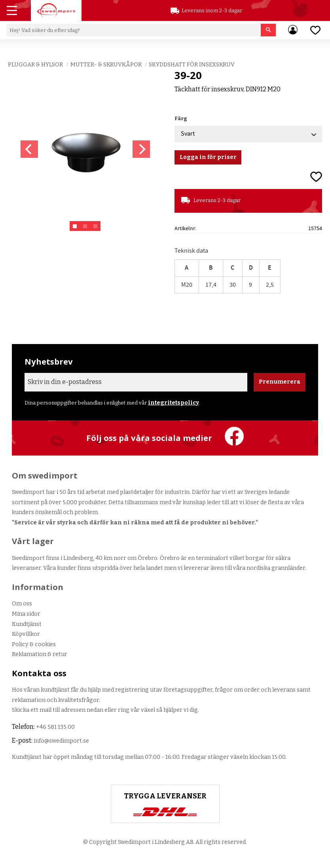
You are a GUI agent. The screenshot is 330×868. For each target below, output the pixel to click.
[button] (13, 11)
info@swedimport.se (61, 741)
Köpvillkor (26, 634)
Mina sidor (26, 614)
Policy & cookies (34, 644)
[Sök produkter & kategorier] (134, 30)
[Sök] (268, 30)
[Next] (141, 149)
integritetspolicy (174, 403)
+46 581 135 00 (55, 727)
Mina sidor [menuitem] (293, 30)
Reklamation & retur (40, 654)
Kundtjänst (27, 624)
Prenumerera (280, 382)
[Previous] (29, 149)
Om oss (22, 604)
